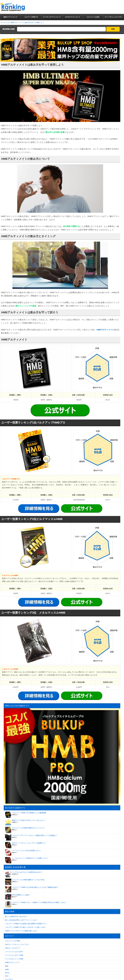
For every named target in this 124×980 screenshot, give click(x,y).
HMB (7, 970)
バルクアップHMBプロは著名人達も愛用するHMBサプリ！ (26, 924)
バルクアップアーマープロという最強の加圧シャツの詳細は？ (34, 835)
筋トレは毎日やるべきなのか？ (16, 916)
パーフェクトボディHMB (14, 955)
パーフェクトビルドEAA (14, 952)
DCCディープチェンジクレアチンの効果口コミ (29, 843)
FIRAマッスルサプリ (13, 948)
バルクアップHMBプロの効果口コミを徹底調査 (29, 813)
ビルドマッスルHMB (13, 941)
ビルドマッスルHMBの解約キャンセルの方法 (28, 880)
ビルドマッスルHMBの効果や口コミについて (28, 828)
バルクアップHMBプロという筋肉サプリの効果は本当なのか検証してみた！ (39, 902)
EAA (7, 976)
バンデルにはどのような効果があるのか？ (27, 872)
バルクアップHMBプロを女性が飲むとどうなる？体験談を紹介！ (35, 887)
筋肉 (7, 966)
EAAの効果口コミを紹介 (21, 895)
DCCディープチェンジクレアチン (17, 944)
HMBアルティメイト (105, 330)
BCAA (7, 973)
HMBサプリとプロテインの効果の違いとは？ (21, 931)
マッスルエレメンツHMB (14, 959)
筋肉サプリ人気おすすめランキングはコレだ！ (29, 820)
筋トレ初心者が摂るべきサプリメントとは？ (21, 920)
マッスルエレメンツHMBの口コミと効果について (30, 858)
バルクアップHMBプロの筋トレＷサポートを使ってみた (25, 927)
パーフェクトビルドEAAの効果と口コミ (26, 851)
